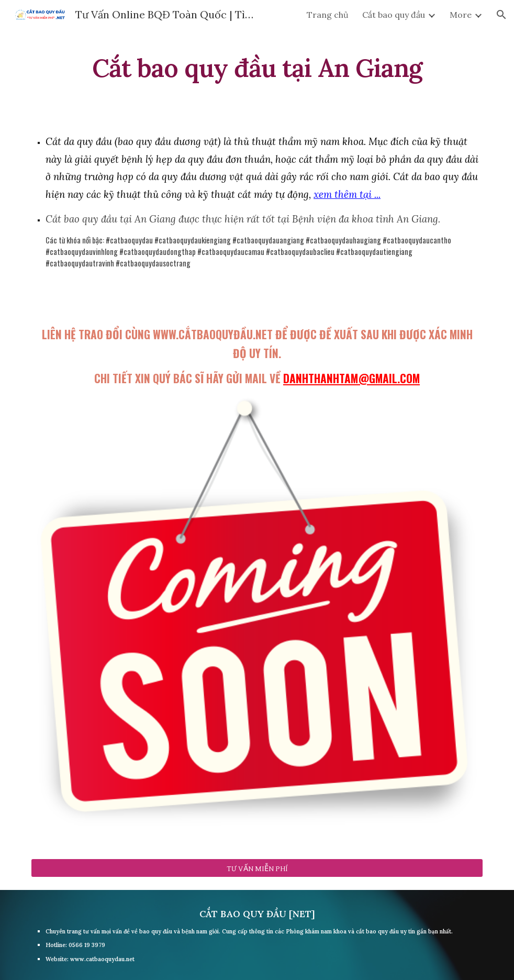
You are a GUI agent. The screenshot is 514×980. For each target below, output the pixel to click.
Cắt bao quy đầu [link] (394, 15)
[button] (501, 15)
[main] (257, 65)
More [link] (461, 15)
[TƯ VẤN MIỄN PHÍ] (257, 868)
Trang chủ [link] (328, 15)
